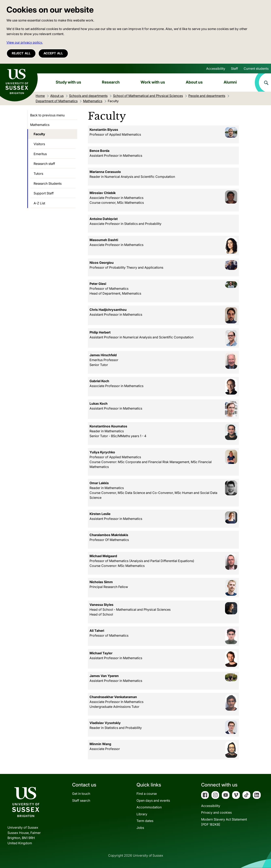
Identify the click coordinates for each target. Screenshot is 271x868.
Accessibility (216, 69)
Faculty (39, 134)
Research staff (44, 164)
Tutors (38, 174)
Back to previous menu (47, 115)
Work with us (153, 82)
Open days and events (153, 800)
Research (111, 82)
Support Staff (44, 193)
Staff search (81, 800)
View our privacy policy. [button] (25, 42)
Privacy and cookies (216, 812)
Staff (234, 69)
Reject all (21, 53)
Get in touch (81, 794)
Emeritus (40, 154)
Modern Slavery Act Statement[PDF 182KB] (224, 822)
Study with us (68, 82)
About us (194, 82)
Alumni (230, 82)
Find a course (147, 794)
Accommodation (149, 807)
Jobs (140, 828)
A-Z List (39, 203)
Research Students (48, 183)
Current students (256, 69)
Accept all (53, 53)
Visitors (39, 144)
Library (142, 814)
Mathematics (40, 125)
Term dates (145, 821)
